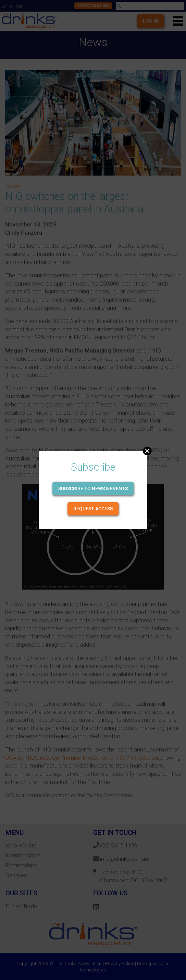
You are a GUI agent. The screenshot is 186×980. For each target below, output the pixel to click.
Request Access (93, 509)
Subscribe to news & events (93, 488)
